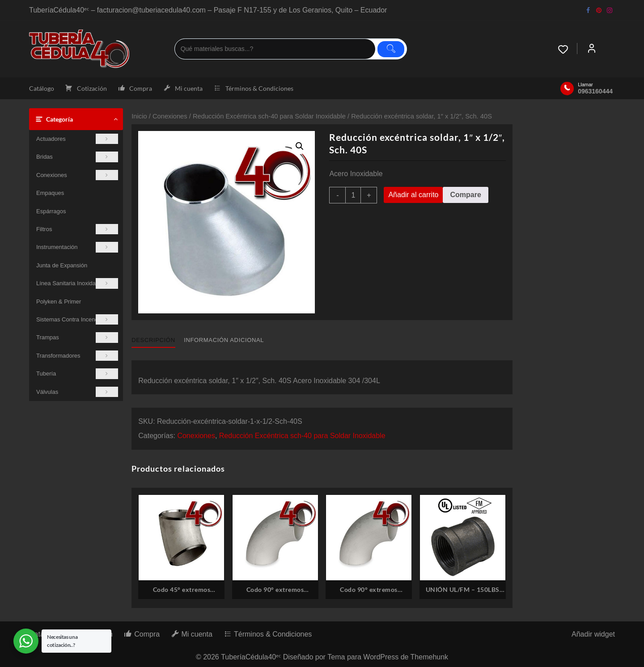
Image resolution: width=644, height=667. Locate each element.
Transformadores (77, 356)
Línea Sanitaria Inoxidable (77, 283)
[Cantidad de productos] (353, 195)
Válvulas (77, 392)
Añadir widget (593, 634)
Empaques (50, 193)
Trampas (77, 337)
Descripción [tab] (153, 340)
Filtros (77, 229)
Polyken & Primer (59, 302)
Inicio (139, 116)
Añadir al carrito (413, 195)
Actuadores (77, 139)
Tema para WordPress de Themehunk (388, 657)
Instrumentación (77, 247)
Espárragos (51, 211)
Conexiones (77, 175)
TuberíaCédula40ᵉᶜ (251, 657)
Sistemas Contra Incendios (77, 319)
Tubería (77, 374)
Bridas (77, 157)
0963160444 (595, 91)
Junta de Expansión (62, 265)
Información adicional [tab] (224, 340)
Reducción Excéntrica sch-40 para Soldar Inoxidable (269, 116)
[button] (300, 146)
